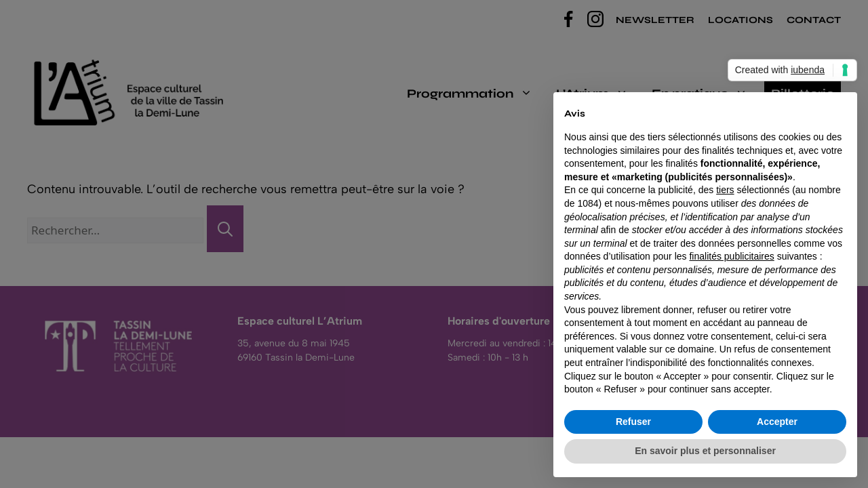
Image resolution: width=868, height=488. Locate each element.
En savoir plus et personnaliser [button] (705, 451)
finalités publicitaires (731, 256)
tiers (725, 190)
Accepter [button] (777, 422)
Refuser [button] (633, 422)
